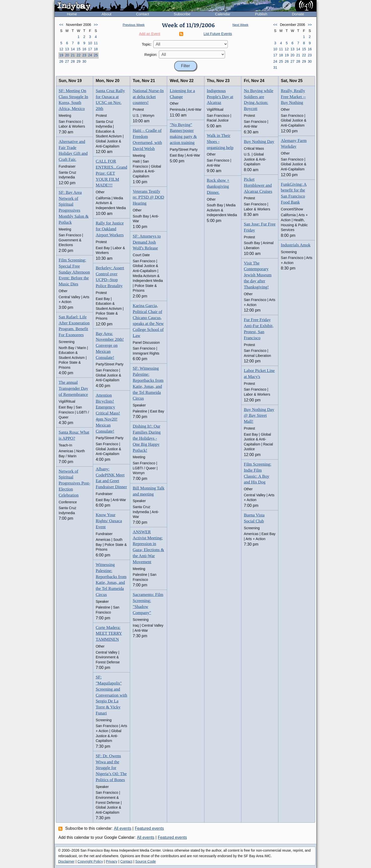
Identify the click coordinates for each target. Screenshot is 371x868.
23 (84, 55)
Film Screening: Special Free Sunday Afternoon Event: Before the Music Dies (74, 272)
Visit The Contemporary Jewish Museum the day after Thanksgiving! (258, 275)
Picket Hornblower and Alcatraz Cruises (258, 185)
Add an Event (150, 34)
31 (275, 67)
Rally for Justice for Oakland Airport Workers (110, 229)
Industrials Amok (296, 245)
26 (61, 61)
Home (72, 14)
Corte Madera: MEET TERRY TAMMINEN (109, 634)
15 (79, 49)
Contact (142, 14)
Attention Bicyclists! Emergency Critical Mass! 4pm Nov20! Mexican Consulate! (108, 413)
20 (67, 55)
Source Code (145, 861)
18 (96, 49)
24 (90, 55)
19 (61, 55)
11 (96, 43)
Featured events (150, 828)
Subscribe (182, 14)
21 (73, 55)
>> (96, 25)
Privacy (112, 861)
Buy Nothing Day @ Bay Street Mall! (259, 416)
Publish (261, 14)
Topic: (147, 44)
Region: (151, 54)
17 (90, 49)
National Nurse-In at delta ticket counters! (148, 97)
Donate (298, 14)
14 (73, 49)
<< (61, 25)
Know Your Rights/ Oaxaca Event (109, 521)
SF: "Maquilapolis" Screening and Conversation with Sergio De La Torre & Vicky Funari (111, 695)
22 (79, 55)
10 (90, 43)
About (107, 14)
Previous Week (134, 25)
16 (84, 49)
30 (84, 61)
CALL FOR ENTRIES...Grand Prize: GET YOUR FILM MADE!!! (111, 173)
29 (79, 61)
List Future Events (218, 34)
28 (73, 61)
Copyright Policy (90, 861)
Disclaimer (66, 861)
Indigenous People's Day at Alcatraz (220, 97)
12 (61, 49)
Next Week (240, 25)
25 (96, 55)
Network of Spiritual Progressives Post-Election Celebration (74, 483)
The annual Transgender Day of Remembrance (73, 388)
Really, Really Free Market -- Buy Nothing (293, 97)
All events (123, 828)
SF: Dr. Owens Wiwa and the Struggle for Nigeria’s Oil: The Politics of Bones (111, 768)
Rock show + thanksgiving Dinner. (218, 186)
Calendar (223, 14)
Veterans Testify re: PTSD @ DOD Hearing (148, 197)
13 (67, 49)
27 (67, 61)
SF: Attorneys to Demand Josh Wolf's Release (147, 242)
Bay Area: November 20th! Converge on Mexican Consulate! (110, 346)
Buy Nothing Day (259, 142)
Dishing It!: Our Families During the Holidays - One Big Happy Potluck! (147, 438)
